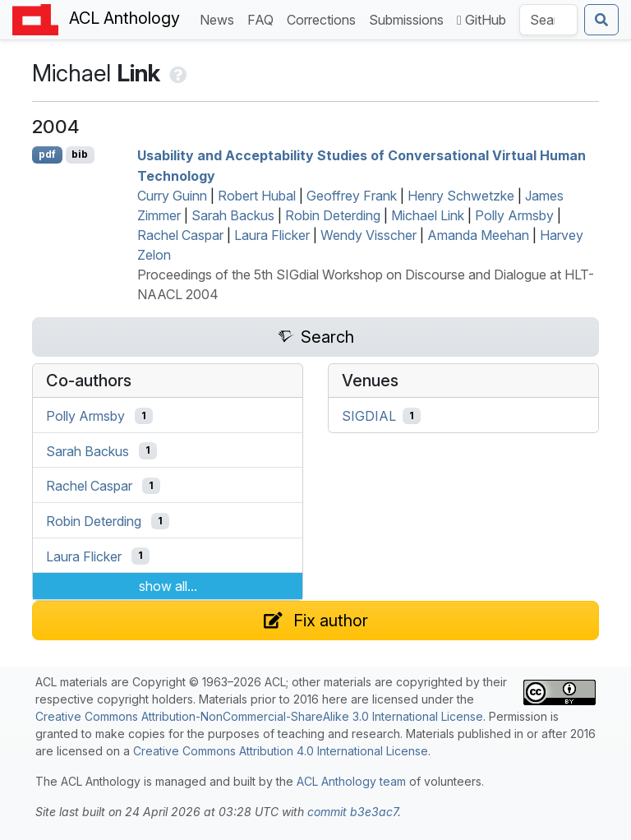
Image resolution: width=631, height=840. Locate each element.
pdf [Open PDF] (47, 154)
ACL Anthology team (351, 781)
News (220, 18)
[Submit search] (601, 20)
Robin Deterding (333, 215)
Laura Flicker (272, 235)
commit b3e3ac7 (352, 812)
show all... (168, 586)
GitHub (481, 20)
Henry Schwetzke (461, 196)
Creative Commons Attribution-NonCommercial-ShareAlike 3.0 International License (259, 716)
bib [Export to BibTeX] (80, 154)
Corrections (325, 18)
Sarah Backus (233, 215)
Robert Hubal (257, 196)
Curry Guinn (172, 196)
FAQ (264, 18)
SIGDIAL (369, 416)
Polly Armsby (514, 215)
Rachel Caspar (180, 235)
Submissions (410, 18)
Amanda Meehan (478, 235)
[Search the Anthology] (548, 20)
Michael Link (428, 215)
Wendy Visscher (368, 235)
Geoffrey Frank (352, 196)
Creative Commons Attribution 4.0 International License (281, 751)
